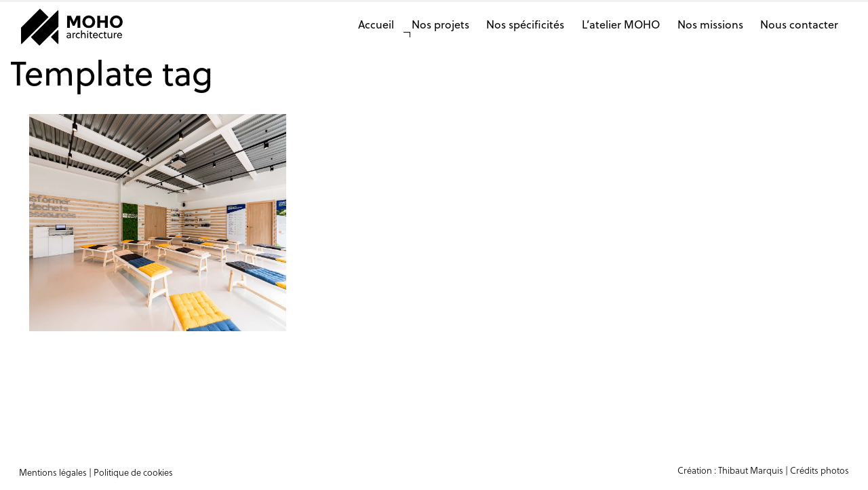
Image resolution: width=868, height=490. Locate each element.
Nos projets (440, 24)
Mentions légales (53, 472)
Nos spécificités (525, 24)
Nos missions (710, 24)
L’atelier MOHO (621, 24)
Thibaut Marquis (751, 470)
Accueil (376, 24)
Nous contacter (799, 24)
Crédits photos (820, 470)
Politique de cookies (133, 472)
